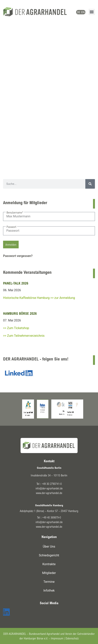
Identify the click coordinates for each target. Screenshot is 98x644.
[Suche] (90, 184)
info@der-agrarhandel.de (49, 488)
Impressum (57, 638)
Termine (49, 582)
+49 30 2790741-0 (52, 484)
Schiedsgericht (49, 555)
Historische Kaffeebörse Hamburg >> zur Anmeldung (39, 298)
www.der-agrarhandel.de (49, 493)
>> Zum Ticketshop (16, 328)
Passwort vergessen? (18, 256)
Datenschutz (72, 638)
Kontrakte (49, 564)
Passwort (11, 227)
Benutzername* (15, 212)
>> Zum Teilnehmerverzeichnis (24, 336)
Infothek (49, 591)
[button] (92, 12)
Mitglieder (49, 573)
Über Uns (49, 547)
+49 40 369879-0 (52, 517)
